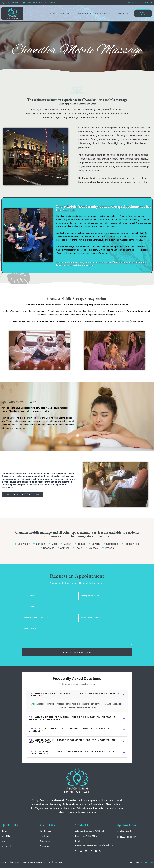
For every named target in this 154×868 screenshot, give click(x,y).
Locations (103, 13)
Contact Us (121, 13)
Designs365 (148, 862)
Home (52, 13)
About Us (66, 13)
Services (84, 13)
